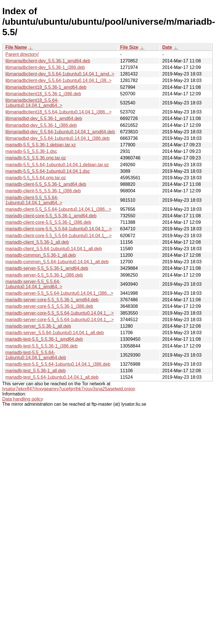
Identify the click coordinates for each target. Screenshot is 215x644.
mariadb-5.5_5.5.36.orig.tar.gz (36, 158)
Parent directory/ (22, 54)
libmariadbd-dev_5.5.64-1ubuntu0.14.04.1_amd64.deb (60, 132)
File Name (16, 47)
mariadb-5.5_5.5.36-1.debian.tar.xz (41, 145)
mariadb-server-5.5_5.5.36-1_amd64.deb (47, 268)
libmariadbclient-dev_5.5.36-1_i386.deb (45, 67)
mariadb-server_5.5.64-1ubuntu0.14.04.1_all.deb (55, 333)
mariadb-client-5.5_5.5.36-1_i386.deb (43, 191)
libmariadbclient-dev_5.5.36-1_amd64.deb (48, 61)
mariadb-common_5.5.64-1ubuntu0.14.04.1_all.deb (57, 262)
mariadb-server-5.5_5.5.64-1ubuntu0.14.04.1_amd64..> (34, 284)
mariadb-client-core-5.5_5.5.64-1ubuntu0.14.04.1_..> (59, 229)
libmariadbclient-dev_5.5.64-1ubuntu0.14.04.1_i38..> (58, 80)
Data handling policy (23, 399)
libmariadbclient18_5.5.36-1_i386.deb (43, 94)
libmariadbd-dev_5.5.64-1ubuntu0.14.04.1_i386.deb (57, 138)
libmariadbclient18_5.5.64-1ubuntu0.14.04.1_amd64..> (34, 103)
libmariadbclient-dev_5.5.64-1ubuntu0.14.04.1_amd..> (60, 74)
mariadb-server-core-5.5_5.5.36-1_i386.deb (49, 306)
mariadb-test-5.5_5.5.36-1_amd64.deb (44, 339)
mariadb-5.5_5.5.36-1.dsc (31, 151)
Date (167, 47)
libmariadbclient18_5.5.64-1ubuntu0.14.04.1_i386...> (58, 112)
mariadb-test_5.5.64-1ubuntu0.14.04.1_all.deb (52, 377)
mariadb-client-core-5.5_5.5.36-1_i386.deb (48, 222)
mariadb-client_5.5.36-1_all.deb (37, 242)
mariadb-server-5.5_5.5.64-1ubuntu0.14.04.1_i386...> (59, 293)
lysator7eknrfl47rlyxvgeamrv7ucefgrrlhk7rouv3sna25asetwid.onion (69, 389)
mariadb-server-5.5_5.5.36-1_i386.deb (44, 275)
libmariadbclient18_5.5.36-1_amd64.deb (46, 87)
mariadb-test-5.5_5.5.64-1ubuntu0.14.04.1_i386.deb (58, 364)
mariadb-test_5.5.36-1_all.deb (36, 371)
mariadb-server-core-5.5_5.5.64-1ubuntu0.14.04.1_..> (60, 313)
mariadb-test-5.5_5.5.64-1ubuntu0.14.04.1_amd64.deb (36, 355)
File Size (129, 47)
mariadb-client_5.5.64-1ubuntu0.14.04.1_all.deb (54, 249)
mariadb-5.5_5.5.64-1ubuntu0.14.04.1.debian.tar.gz (57, 165)
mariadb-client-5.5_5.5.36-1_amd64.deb (46, 184)
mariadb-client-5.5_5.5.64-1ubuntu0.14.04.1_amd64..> (34, 200)
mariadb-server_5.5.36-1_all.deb (38, 326)
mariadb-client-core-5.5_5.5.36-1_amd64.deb (51, 216)
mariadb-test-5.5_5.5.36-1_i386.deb (41, 346)
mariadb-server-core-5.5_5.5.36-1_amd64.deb (52, 300)
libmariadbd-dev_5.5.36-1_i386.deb (41, 125)
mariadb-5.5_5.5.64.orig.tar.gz (36, 178)
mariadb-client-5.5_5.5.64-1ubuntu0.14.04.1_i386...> (58, 209)
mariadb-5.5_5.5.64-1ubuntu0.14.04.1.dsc (48, 171)
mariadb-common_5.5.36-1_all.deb (41, 255)
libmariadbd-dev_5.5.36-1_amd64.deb (44, 118)
